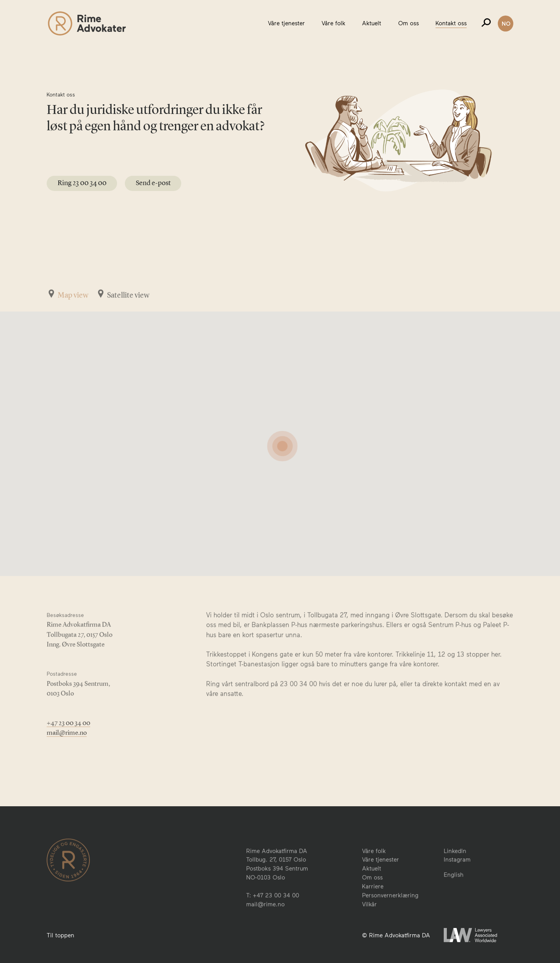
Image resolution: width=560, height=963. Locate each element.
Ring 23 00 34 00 (82, 183)
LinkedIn (455, 872)
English (454, 896)
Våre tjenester (286, 23)
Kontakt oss (451, 23)
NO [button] (506, 24)
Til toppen (60, 935)
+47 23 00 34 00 (68, 744)
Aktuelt (372, 23)
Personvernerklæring (390, 917)
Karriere (373, 908)
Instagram (457, 881)
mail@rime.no (67, 754)
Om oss (409, 23)
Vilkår (369, 926)
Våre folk (333, 23)
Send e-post (153, 183)
